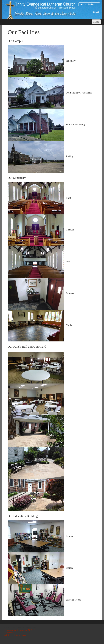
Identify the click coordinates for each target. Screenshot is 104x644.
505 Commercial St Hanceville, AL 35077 (19, 630)
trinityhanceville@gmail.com (15, 635)
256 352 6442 (9, 633)
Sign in (96, 12)
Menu (96, 22)
